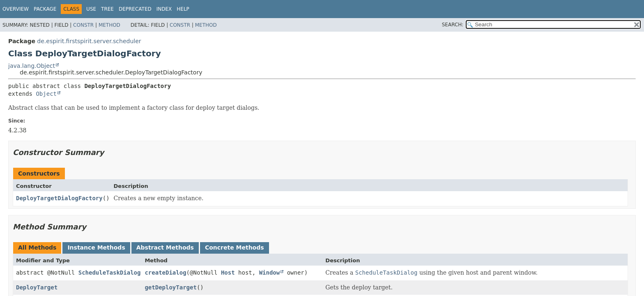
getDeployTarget (170, 287)
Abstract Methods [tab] (165, 247)
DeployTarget (37, 287)
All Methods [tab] (37, 247)
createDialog (165, 273)
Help (183, 9)
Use (91, 9)
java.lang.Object (32, 66)
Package (45, 9)
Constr (83, 25)
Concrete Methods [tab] (235, 247)
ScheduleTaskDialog (110, 273)
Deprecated (135, 9)
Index (164, 9)
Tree (107, 9)
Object (46, 94)
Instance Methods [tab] (96, 247)
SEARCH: (453, 25)
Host (228, 273)
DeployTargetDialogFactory (59, 198)
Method (109, 25)
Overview (16, 9)
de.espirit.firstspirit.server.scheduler (89, 41)
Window (270, 273)
